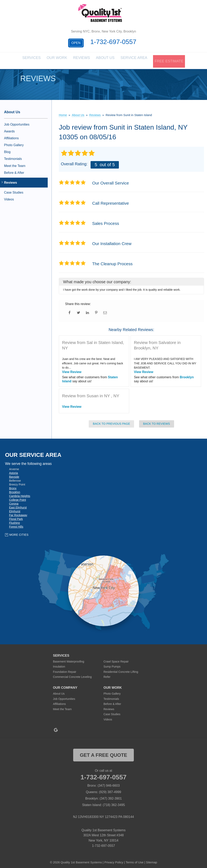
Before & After (14, 170)
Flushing (14, 520)
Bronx (13, 486)
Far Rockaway (18, 513)
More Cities (19, 532)
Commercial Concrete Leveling (72, 674)
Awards (9, 129)
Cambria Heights (20, 494)
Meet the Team (15, 163)
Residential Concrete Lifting (121, 669)
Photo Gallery (14, 143)
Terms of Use (134, 860)
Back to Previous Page (111, 421)
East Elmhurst (18, 505)
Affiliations (11, 136)
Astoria (14, 471)
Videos (9, 197)
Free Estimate (168, 59)
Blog (7, 149)
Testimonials (13, 156)
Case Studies (14, 190)
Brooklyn (187, 375)
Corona (14, 501)
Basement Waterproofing (69, 659)
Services (35, 59)
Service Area (136, 59)
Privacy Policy (114, 860)
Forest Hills (16, 524)
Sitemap (152, 860)
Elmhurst (15, 509)
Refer (107, 674)
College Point (17, 497)
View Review (72, 369)
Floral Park (16, 517)
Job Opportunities (17, 122)
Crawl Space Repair (116, 659)
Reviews (85, 59)
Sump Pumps (112, 664)
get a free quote (103, 752)
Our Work (60, 59)
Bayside (14, 474)
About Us (109, 59)
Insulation (59, 664)
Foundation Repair (65, 669)
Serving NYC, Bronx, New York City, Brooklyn (103, 31)
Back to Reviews (157, 421)
